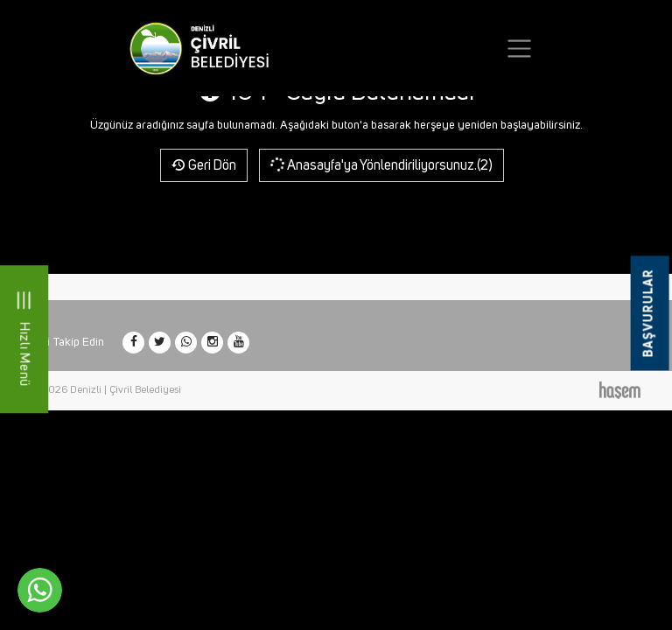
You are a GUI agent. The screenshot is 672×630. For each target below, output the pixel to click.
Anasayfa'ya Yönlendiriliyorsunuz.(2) (380, 165)
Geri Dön (204, 165)
